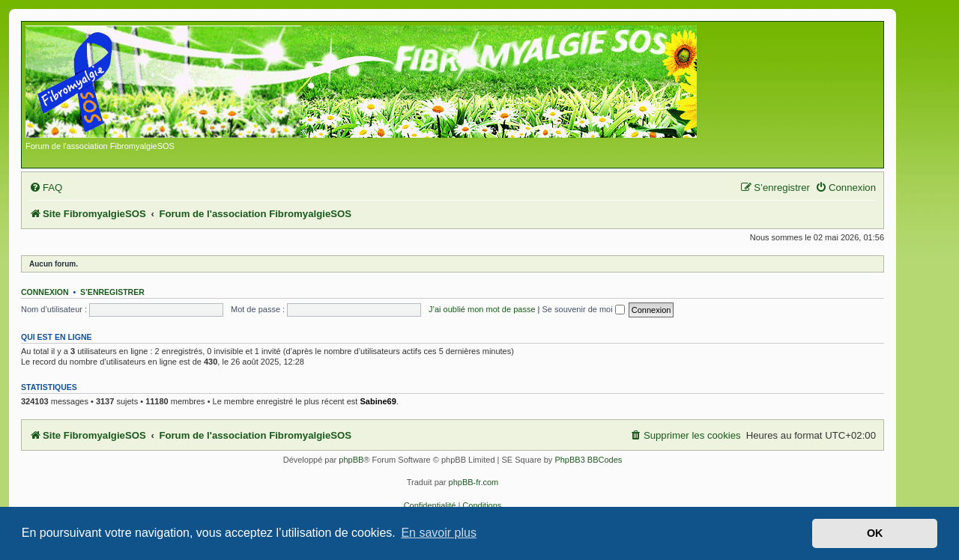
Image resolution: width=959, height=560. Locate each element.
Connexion (45, 292)
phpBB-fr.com (474, 482)
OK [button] (875, 533)
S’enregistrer (112, 292)
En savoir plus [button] (439, 533)
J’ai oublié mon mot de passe (482, 309)
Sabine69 (378, 401)
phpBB (351, 460)
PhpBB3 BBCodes (588, 460)
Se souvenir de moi (584, 309)
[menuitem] (46, 188)
